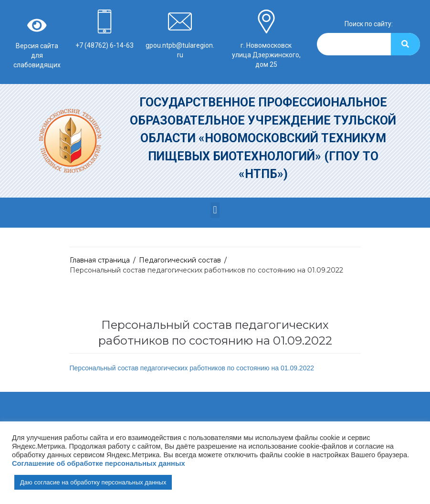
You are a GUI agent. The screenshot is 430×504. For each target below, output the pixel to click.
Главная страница (100, 260)
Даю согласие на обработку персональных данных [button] (93, 482)
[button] (215, 210)
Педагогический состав (180, 260)
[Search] (405, 44)
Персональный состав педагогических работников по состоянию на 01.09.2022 (192, 368)
